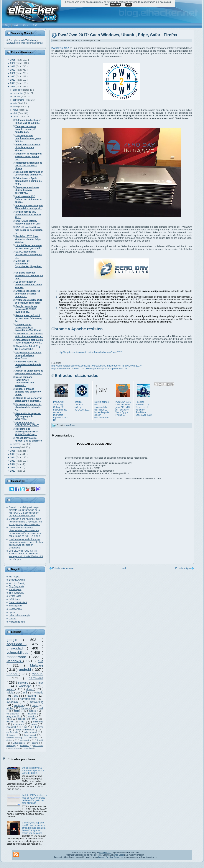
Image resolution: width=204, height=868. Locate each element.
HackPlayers (15, 589)
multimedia (38, 722)
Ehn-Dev (24, 745)
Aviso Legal (118, 855)
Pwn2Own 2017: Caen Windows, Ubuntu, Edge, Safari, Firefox (118, 35)
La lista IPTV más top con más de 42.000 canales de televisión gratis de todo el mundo (35, 799)
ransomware (18, 657)
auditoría (33, 738)
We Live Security (17, 583)
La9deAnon (15, 599)
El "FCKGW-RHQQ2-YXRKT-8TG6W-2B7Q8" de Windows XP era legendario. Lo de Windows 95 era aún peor (26, 555)
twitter (11, 689)
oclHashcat (29, 748)
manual (38, 674)
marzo (16, 117)
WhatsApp (26, 686)
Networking (37, 702)
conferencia (13, 732)
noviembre (18, 93)
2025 (13, 60)
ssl (26, 727)
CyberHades (15, 596)
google (15, 640)
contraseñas (13, 714)
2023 (13, 66)
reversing (11, 745)
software (24, 683)
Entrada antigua (183, 568)
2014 (13, 457)
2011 (13, 468)
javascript (12, 727)
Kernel (35, 724)
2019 (13, 80)
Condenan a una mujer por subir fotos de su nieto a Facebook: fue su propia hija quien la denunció (25, 522)
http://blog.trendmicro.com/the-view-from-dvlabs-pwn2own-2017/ (91, 352)
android (26, 670)
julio (15, 103)
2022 (13, 70)
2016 (13, 451)
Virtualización (19, 743)
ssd (17, 696)
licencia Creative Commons (111, 857)
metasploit (25, 740)
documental (32, 732)
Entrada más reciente (63, 568)
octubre (17, 97)
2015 (13, 454)
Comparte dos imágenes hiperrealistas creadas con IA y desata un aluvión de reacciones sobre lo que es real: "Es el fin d (25, 532)
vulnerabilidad (19, 653)
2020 (13, 76)
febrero (17, 444)
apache (22, 719)
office (35, 706)
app (9, 699)
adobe (10, 708)
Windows (15, 661)
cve (41, 661)
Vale (129, 5)
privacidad (17, 648)
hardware (36, 678)
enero (16, 447)
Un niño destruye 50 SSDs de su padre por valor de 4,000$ (33, 771)
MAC (35, 719)
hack (41, 708)
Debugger (12, 735)
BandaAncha (15, 609)
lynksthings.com (17, 622)
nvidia (10, 693)
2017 (13, 87)
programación (14, 716)
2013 (13, 461)
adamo (36, 743)
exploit (10, 722)
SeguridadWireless (26, 730)
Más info (115, 5)
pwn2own (70, 425)
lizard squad (31, 735)
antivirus (32, 714)
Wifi (26, 693)
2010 (13, 471)
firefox (18, 711)
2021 (13, 73)
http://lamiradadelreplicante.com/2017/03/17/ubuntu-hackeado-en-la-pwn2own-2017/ (96, 366)
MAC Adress (38, 746)
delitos (10, 740)
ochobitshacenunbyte (19, 615)
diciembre (18, 90)
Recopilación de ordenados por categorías (25, 42)
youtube (19, 705)
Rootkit (40, 740)
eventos (33, 716)
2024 (13, 63)
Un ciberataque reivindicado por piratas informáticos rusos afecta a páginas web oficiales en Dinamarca (26, 544)
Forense (39, 727)
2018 (13, 83)
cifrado (39, 693)
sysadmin (13, 702)
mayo (16, 110)
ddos (30, 689)
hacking (32, 696)
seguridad (17, 644)
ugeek (12, 612)
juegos (33, 711)
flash (23, 722)
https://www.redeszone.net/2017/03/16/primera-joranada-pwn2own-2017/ (90, 368)
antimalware (15, 748)
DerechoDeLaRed (18, 602)
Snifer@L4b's (16, 606)
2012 (13, 464)
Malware (37, 665)
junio (16, 107)
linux (41, 683)
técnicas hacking (15, 738)
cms (9, 719)
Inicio (124, 568)
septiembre (19, 100)
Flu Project (14, 577)
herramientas (28, 699)
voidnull (13, 619)
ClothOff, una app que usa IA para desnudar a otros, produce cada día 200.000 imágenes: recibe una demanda (34, 828)
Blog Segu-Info (16, 586)
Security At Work (17, 580)
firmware (26, 708)
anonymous (19, 724)
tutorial (13, 674)
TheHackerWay (17, 593)
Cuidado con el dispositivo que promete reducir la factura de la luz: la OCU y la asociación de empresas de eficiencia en (24, 511)
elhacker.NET (105, 853)
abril (15, 113)
